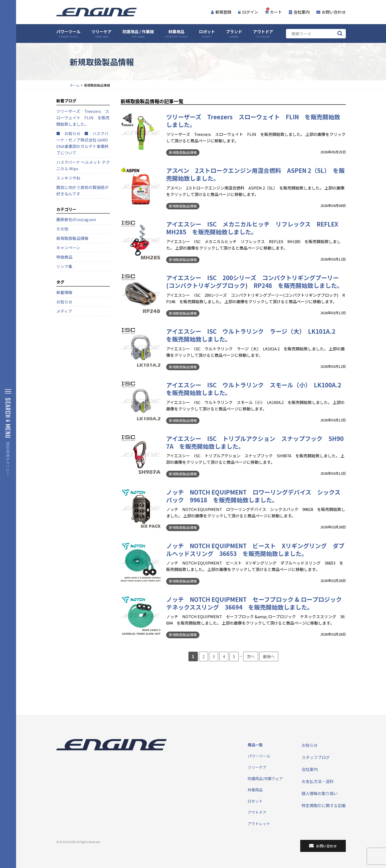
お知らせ (64, 302)
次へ (251, 656)
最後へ (269, 656)
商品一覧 (255, 745)
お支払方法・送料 (318, 781)
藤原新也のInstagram (76, 219)
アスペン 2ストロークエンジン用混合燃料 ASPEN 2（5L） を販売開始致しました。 (255, 174)
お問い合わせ (331, 12)
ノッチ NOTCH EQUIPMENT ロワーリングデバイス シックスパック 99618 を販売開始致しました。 (253, 496)
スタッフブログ (316, 757)
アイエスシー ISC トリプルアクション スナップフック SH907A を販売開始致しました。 (255, 442)
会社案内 (299, 12)
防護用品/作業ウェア (265, 778)
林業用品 (176, 34)
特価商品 (64, 257)
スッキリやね (68, 178)
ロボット (207, 34)
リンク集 (64, 266)
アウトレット (259, 824)
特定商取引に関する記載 (324, 805)
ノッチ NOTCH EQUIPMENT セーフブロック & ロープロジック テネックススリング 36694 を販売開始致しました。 (257, 603)
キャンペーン (68, 248)
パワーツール (68, 34)
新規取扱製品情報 (183, 152)
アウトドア (263, 34)
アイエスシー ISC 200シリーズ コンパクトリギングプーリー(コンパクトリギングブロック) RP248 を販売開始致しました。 (255, 281)
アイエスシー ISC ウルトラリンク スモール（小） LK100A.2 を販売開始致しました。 (257, 389)
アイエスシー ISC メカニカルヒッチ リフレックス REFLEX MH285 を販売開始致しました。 (255, 228)
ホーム (75, 85)
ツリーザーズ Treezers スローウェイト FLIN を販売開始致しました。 (253, 120)
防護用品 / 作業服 (138, 34)
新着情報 (64, 292)
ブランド (234, 34)
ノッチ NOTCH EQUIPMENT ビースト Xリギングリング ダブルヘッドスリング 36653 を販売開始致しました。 (255, 549)
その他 (62, 229)
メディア (64, 311)
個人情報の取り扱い (320, 793)
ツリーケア (101, 34)
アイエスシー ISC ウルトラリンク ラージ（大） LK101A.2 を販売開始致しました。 (254, 335)
